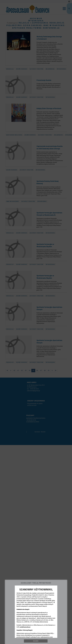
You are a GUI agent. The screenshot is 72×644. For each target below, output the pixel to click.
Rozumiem (36, 641)
